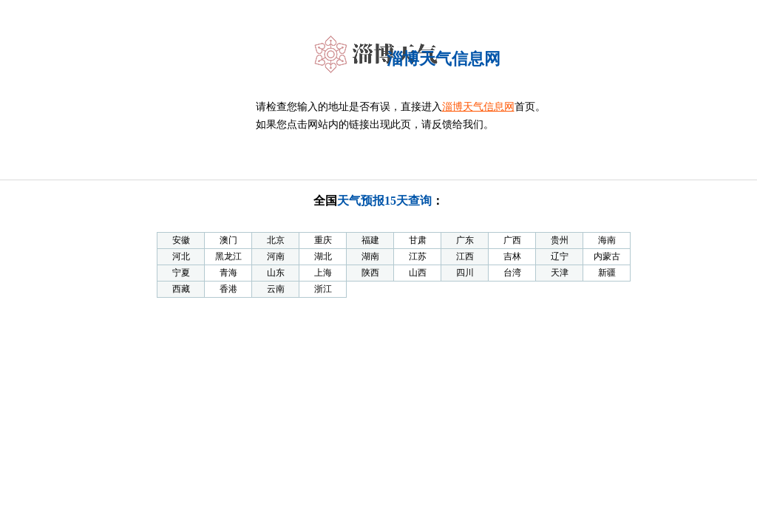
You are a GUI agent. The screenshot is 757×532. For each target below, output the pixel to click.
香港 (228, 289)
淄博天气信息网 (478, 107)
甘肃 (418, 240)
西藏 (181, 289)
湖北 (323, 256)
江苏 (418, 256)
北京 (276, 240)
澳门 (228, 240)
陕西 (370, 273)
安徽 (181, 240)
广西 (512, 240)
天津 (560, 273)
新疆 (607, 273)
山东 (276, 273)
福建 (370, 240)
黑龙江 (228, 256)
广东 (465, 240)
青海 (228, 273)
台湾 (512, 273)
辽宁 (560, 256)
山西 (418, 273)
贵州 (560, 240)
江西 (465, 256)
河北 (181, 256)
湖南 (370, 256)
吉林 (512, 256)
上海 (323, 273)
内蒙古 (607, 256)
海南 (607, 240)
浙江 (323, 289)
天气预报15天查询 (384, 201)
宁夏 (181, 273)
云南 (276, 289)
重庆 (323, 240)
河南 (276, 256)
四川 (465, 273)
